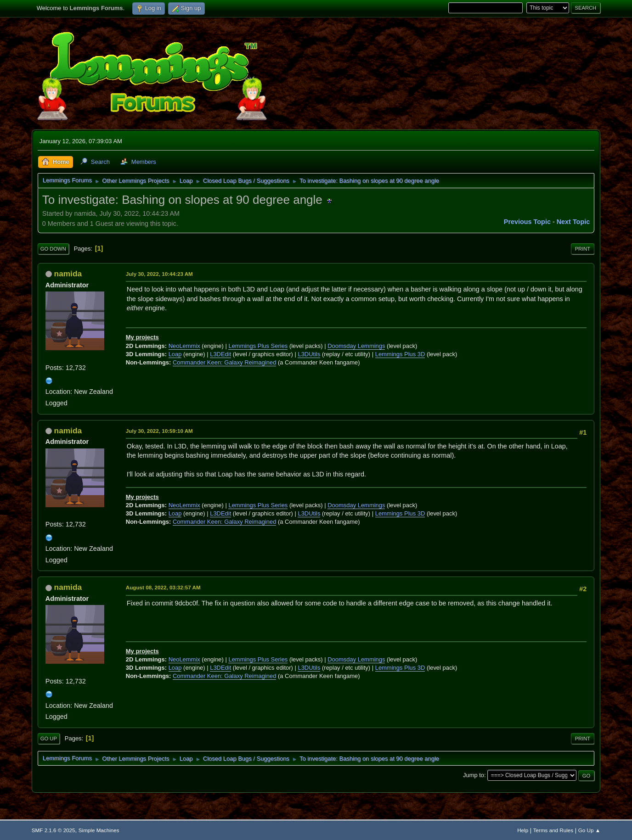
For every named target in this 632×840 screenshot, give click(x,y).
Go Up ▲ (589, 830)
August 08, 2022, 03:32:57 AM (163, 587)
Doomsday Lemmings (356, 346)
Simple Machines (99, 830)
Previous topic (527, 222)
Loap (175, 354)
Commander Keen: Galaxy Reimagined (224, 362)
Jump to (474, 775)
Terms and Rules (553, 830)
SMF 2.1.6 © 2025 (54, 830)
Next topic (573, 222)
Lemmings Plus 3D (400, 354)
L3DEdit (220, 354)
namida (68, 274)
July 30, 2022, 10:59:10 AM (159, 431)
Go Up (49, 739)
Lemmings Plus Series (258, 346)
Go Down (53, 249)
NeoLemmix (184, 346)
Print (583, 249)
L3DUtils (309, 354)
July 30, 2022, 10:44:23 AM (159, 274)
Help (523, 830)
